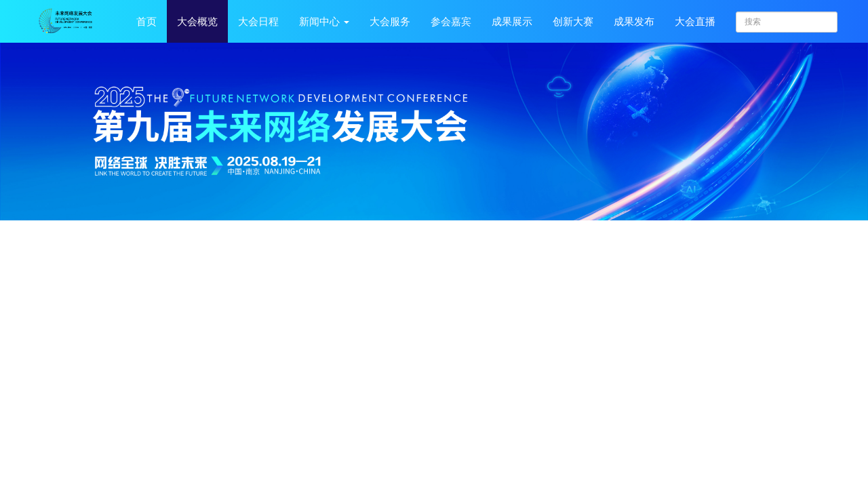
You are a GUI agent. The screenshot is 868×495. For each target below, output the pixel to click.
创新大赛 (573, 22)
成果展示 (512, 22)
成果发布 (634, 22)
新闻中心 (324, 22)
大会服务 (390, 22)
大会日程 (258, 22)
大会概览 (197, 22)
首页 (146, 22)
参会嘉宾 (451, 22)
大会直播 (695, 22)
